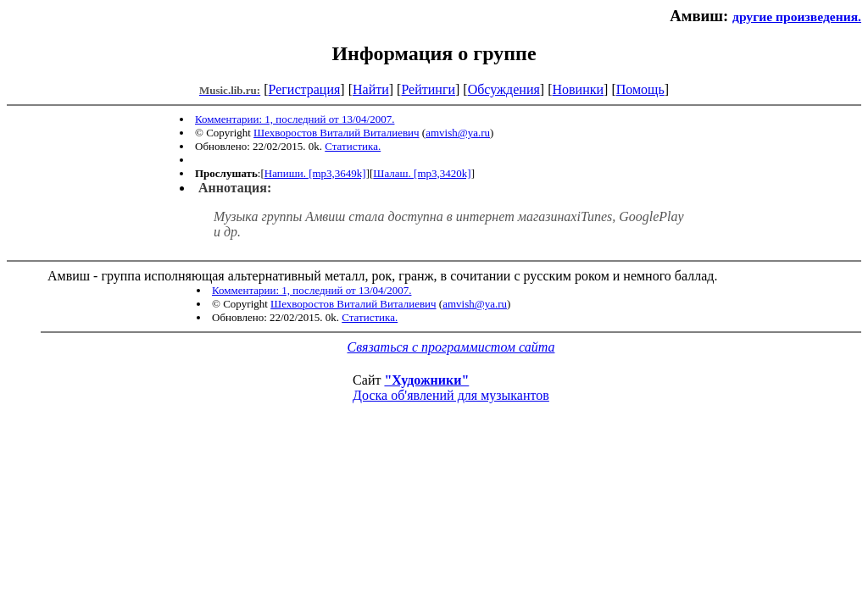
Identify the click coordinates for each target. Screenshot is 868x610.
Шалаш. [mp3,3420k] (422, 173)
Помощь (640, 89)
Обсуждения (504, 89)
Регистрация (305, 89)
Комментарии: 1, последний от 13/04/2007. (295, 119)
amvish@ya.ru (458, 133)
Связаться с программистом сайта (451, 347)
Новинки (578, 89)
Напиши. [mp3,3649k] (315, 173)
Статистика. (353, 146)
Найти (371, 89)
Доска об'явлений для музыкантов (451, 395)
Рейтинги (428, 89)
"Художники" (426, 380)
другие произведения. (797, 17)
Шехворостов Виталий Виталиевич (336, 133)
